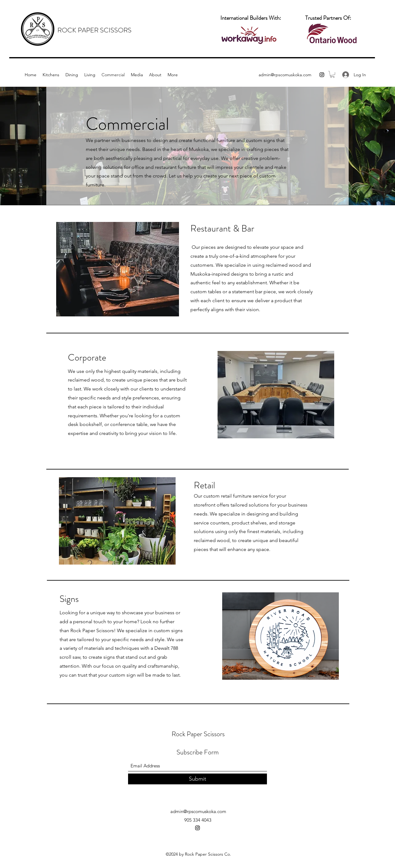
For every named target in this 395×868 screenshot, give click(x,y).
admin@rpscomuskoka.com (285, 75)
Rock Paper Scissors (198, 734)
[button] (332, 74)
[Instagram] (322, 75)
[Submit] (197, 779)
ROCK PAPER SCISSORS (94, 30)
